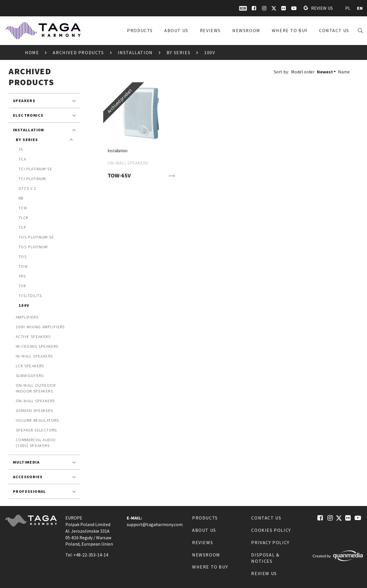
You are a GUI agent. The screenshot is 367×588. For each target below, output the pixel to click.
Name (344, 72)
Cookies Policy (271, 530)
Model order (303, 72)
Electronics (28, 115)
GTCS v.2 (27, 188)
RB (21, 198)
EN (360, 8)
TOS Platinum (33, 247)
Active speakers (33, 337)
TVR (22, 286)
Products (140, 30)
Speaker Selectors (36, 430)
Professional (30, 491)
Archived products (78, 52)
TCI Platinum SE (35, 169)
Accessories (28, 477)
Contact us (334, 30)
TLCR (24, 218)
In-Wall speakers (34, 356)
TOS (23, 257)
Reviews (210, 30)
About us (176, 30)
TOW (23, 266)
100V (24, 305)
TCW (23, 208)
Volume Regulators (37, 420)
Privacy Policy (270, 542)
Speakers (24, 101)
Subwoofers (30, 376)
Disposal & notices (265, 558)
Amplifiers (27, 317)
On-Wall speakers (35, 401)
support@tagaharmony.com (155, 524)
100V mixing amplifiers (40, 327)
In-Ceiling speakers (37, 346)
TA (21, 149)
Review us (318, 8)
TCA (22, 159)
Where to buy (290, 30)
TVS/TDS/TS (30, 296)
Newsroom (246, 30)
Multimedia (26, 462)
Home (32, 52)
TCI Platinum (32, 179)
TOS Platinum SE (36, 237)
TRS (22, 276)
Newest (325, 72)
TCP (23, 227)
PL (348, 8)
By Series (178, 52)
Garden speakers (34, 411)
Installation (135, 52)
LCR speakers (30, 366)
